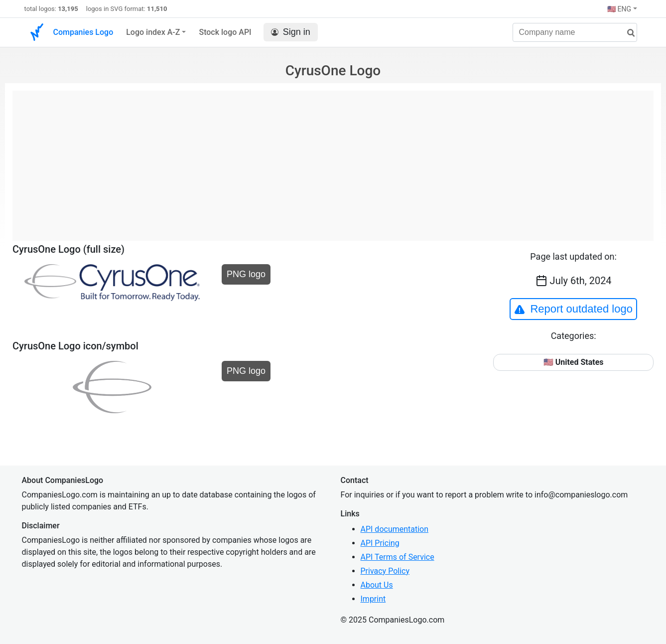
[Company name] (575, 32)
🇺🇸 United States (574, 362)
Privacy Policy (385, 571)
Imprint (373, 599)
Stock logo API (225, 32)
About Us (377, 585)
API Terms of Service (398, 557)
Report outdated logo (573, 309)
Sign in (291, 32)
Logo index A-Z (153, 32)
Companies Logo (83, 32)
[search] (627, 33)
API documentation (395, 529)
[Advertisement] (333, 161)
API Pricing (380, 543)
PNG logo (246, 274)
